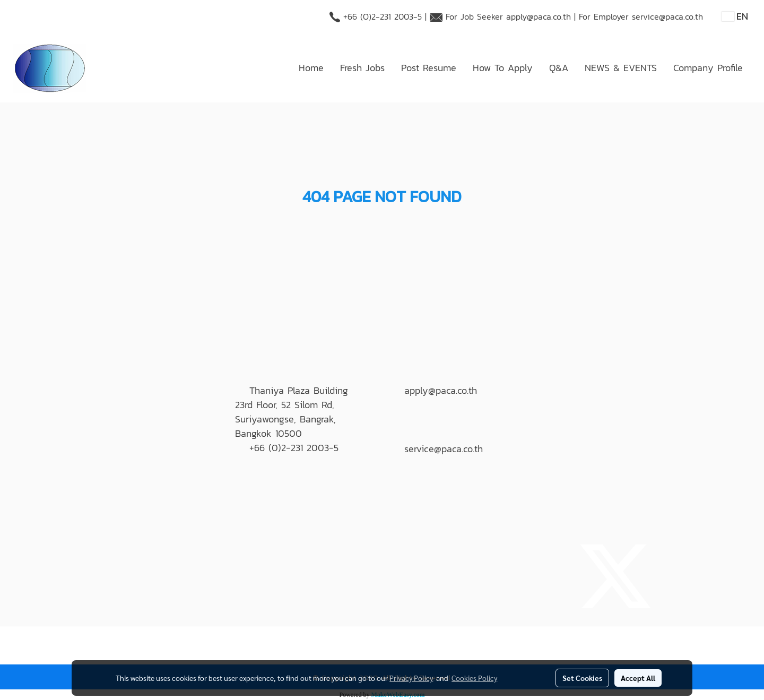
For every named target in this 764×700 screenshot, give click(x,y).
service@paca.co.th (667, 16)
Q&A (559, 68)
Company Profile (708, 68)
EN (735, 16)
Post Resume (429, 68)
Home (311, 68)
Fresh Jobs (362, 68)
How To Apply (503, 68)
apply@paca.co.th (539, 16)
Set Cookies (582, 678)
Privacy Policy (411, 678)
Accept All (638, 678)
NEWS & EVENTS (621, 68)
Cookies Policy (474, 678)
